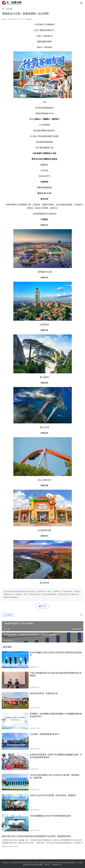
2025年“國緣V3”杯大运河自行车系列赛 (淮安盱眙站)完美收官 (56, 654)
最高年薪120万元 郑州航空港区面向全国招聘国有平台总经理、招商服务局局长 (36, 836)
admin (4, 19)
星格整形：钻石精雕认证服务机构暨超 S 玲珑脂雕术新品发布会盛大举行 (56, 715)
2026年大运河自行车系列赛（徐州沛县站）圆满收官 (53, 795)
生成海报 (8, 615)
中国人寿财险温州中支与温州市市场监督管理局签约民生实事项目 (56, 674)
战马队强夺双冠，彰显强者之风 (44, 693)
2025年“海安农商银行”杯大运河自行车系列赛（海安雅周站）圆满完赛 (55, 776)
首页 (3, 9)
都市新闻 (29, 19)
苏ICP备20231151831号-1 (26, 863)
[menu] (81, 3)
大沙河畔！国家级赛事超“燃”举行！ (45, 734)
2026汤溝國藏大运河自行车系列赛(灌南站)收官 (51, 816)
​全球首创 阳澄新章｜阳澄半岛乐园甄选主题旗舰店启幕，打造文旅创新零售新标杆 (56, 756)
